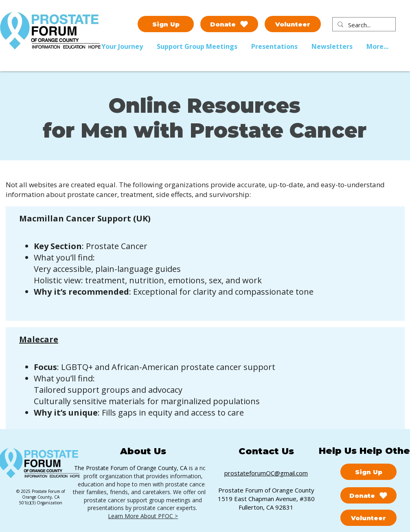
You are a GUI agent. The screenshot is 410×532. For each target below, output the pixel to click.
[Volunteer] (293, 24)
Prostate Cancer (117, 246)
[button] (198, 46)
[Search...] (363, 25)
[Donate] (229, 24)
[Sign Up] (166, 24)
